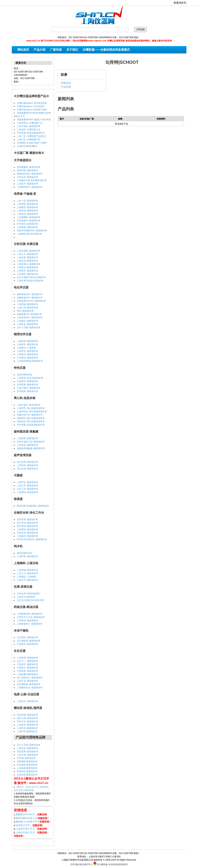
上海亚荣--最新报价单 (28, 438)
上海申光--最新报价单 (28, 351)
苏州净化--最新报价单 (28, 526)
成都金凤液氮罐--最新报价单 (31, 448)
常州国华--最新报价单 (28, 224)
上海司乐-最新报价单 (27, 731)
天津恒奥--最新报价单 (28, 385)
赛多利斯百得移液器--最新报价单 (33, 506)
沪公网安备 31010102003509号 (110, 863)
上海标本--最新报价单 (28, 725)
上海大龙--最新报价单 (28, 681)
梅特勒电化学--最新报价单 (30, 294)
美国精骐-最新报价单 (27, 761)
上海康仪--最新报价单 (28, 321)
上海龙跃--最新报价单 (28, 214)
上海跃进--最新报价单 (28, 211)
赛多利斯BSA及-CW (26, 818)
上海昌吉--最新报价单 (28, 701)
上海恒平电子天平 (25, 833)
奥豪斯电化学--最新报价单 (30, 298)
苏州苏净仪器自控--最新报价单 (32, 539)
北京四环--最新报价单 (28, 637)
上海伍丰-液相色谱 (26, 597)
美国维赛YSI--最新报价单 (29, 314)
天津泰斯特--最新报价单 (29, 221)
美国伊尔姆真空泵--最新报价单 (32, 231)
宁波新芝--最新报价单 (28, 381)
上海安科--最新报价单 (28, 445)
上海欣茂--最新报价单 (28, 261)
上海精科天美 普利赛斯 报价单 (32, 180)
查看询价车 (180, 3)
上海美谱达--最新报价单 (29, 264)
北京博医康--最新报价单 (29, 641)
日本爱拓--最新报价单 (28, 358)
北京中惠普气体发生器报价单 (31, 277)
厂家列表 (56, 50)
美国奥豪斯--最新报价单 (29, 167)
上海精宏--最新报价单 (28, 207)
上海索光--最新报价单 (28, 354)
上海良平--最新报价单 (28, 184)
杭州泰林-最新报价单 (27, 765)
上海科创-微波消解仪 (27, 146)
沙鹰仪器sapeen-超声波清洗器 (32, 103)
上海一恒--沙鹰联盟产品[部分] (32, 136)
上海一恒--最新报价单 (28, 201)
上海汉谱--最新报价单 (28, 748)
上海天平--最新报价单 (28, 580)
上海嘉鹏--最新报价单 (28, 674)
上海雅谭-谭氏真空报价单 (29, 234)
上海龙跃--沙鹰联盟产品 (29, 130)
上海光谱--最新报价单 (28, 257)
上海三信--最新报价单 (28, 308)
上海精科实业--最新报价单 (30, 688)
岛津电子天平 (23, 825)
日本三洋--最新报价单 (28, 489)
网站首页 (23, 50)
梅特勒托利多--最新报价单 (30, 174)
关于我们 (72, 50)
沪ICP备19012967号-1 (81, 864)
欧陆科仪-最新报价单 (27, 771)
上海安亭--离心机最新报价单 (31, 408)
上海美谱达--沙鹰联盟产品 (30, 123)
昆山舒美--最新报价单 (28, 462)
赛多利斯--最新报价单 (28, 170)
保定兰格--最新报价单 (28, 718)
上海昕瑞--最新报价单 (28, 341)
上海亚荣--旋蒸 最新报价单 (30, 378)
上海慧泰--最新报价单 (28, 227)
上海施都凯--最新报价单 (29, 217)
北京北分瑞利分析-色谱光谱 (31, 600)
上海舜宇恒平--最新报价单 (30, 187)
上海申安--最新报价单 (28, 482)
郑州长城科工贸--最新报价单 (31, 442)
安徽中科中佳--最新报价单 (30, 415)
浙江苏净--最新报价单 (28, 523)
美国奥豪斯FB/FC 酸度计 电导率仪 (34, 120)
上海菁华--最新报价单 (28, 271)
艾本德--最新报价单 (26, 758)
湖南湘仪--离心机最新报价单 (31, 418)
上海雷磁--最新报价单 (28, 304)
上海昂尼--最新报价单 (28, 728)
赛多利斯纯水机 (25, 375)
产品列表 (66, 87)
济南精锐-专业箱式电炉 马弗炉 (32, 143)
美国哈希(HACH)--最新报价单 (31, 301)
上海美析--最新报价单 (28, 274)
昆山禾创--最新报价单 (28, 469)
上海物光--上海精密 (26, 348)
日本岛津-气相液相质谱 (28, 594)
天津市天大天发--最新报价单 (31, 617)
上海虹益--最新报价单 (28, 324)
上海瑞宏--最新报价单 (28, 536)
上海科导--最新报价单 (28, 465)
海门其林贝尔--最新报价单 (30, 678)
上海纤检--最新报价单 (28, 621)
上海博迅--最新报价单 (28, 204)
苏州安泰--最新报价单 (28, 520)
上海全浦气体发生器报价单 (30, 281)
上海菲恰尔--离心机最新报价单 (32, 412)
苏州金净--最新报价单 (28, 533)
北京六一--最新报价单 (28, 661)
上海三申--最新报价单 (28, 486)
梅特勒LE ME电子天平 (28, 822)
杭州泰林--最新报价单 (28, 391)
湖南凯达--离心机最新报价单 (31, 421)
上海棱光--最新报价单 (28, 267)
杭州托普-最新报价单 (27, 775)
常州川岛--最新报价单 (28, 721)
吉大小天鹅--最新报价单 (29, 327)
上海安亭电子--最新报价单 (30, 318)
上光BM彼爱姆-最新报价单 (30, 361)
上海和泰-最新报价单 (27, 768)
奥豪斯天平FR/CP (25, 814)
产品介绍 (40, 50)
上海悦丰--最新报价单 (28, 344)
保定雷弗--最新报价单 (28, 715)
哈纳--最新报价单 (25, 311)
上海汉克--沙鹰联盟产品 (29, 140)
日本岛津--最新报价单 (28, 177)
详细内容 (66, 83)
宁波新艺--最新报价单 (28, 668)
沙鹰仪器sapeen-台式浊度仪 (31, 106)
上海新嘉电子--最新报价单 (30, 624)
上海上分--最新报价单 (28, 254)
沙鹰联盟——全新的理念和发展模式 (106, 50)
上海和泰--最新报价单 (28, 556)
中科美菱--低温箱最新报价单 (31, 133)
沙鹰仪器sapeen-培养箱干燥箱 (32, 110)
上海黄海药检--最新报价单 (30, 614)
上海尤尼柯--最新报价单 (29, 251)
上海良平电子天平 (25, 829)
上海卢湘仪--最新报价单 (29, 126)
